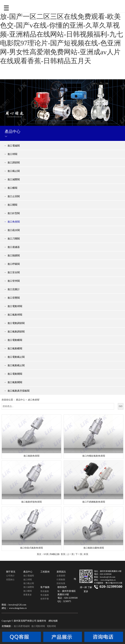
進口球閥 (12, 154)
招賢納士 (10, 580)
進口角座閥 (14, 222)
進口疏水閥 (14, 230)
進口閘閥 (12, 205)
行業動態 (61, 580)
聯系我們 (62, 587)
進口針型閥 (14, 213)
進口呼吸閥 (14, 264)
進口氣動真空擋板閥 (18, 391)
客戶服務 (45, 587)
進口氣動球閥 (15, 315)
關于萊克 (11, 572)
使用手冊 (45, 599)
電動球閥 (51, 626)
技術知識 (61, 583)
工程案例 (45, 572)
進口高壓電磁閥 (22, 626)
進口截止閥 (14, 171)
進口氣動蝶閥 (15, 348)
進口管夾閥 (14, 281)
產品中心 (21, 400)
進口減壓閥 (14, 179)
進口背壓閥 (14, 298)
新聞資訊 (61, 572)
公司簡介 (10, 576)
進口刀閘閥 (14, 239)
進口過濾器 (14, 247)
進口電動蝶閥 (15, 340)
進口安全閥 (14, 272)
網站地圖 (53, 621)
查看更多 (28, 595)
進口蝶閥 (12, 188)
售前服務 (45, 591)
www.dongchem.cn (18, 608)
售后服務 (45, 595)
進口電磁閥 (14, 146)
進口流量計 (14, 289)
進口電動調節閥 (16, 323)
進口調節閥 (14, 163)
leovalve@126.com (17, 605)
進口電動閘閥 (15, 374)
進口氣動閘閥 (15, 382)
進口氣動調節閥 (16, 332)
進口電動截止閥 (16, 357)
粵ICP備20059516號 (114, 583)
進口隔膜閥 (14, 256)
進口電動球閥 (15, 306)
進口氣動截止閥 (16, 365)
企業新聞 (61, 576)
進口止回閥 (14, 196)
